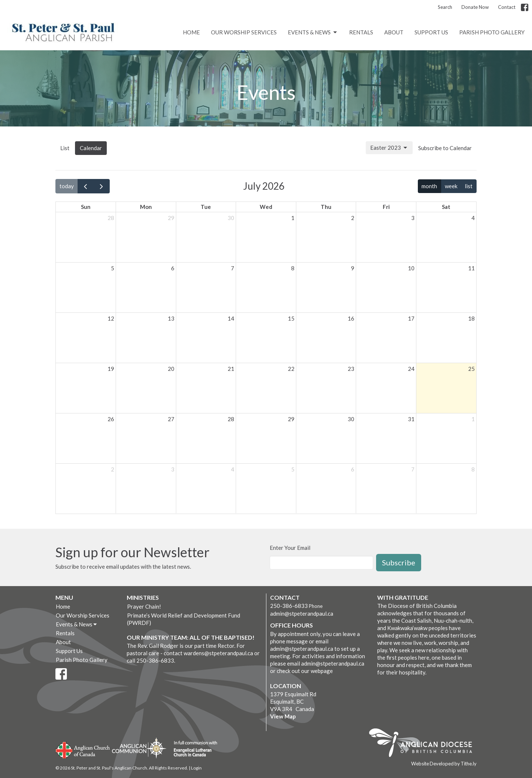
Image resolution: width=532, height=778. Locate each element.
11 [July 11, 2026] (471, 268)
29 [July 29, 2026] (291, 419)
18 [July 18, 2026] (471, 318)
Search (445, 7)
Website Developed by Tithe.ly (444, 764)
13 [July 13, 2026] (171, 318)
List (65, 148)
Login (196, 768)
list (469, 186)
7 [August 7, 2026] (413, 469)
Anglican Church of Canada (83, 749)
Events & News (313, 33)
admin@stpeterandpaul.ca (302, 613)
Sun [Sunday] (86, 207)
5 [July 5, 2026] (112, 268)
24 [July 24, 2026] (411, 369)
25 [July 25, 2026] (471, 369)
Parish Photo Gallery (492, 32)
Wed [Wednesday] (266, 207)
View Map (283, 716)
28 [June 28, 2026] (111, 218)
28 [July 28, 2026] (231, 419)
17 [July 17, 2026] (411, 318)
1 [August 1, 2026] (473, 419)
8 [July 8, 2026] (293, 268)
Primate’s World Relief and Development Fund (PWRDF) (184, 619)
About (394, 32)
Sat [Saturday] (446, 207)
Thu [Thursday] (326, 207)
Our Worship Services (244, 32)
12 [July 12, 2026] (111, 318)
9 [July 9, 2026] (353, 268)
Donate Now (475, 7)
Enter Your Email (290, 548)
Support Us (431, 32)
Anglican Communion (139, 748)
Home (191, 32)
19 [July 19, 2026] (111, 369)
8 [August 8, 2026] (473, 469)
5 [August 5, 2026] (293, 469)
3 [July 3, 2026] (413, 218)
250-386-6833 (289, 606)
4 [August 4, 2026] (233, 469)
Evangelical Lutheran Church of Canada (193, 749)
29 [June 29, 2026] (171, 218)
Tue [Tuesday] (206, 207)
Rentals (361, 32)
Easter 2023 (389, 148)
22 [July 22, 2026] (291, 369)
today (67, 186)
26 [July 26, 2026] (111, 419)
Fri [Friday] (386, 207)
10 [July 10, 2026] (411, 268)
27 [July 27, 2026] (171, 419)
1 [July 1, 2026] (293, 218)
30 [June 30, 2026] (231, 218)
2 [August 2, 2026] (112, 469)
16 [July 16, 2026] (351, 318)
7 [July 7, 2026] (233, 268)
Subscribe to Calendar (445, 148)
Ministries (143, 597)
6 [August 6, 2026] (353, 469)
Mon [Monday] (146, 207)
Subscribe (399, 562)
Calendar (91, 148)
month (429, 186)
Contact (507, 7)
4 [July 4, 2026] (473, 218)
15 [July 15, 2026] (291, 318)
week (451, 186)
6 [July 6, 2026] (173, 268)
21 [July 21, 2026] (231, 369)
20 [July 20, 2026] (171, 369)
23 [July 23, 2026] (351, 369)
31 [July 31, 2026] (411, 419)
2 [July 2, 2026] (353, 218)
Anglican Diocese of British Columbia (424, 744)
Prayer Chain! (144, 606)
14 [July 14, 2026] (231, 318)
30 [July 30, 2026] (351, 419)
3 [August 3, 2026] (173, 469)
